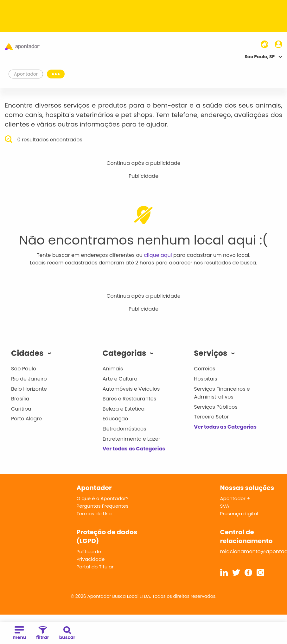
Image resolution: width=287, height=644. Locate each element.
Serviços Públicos (216, 407)
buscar (67, 633)
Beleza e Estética (124, 409)
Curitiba (21, 409)
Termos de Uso (94, 514)
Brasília (20, 399)
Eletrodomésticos (124, 429)
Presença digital (239, 514)
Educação (115, 419)
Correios (204, 369)
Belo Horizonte (29, 389)
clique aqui (158, 255)
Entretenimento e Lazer (131, 439)
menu (19, 633)
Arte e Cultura (120, 379)
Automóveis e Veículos (131, 389)
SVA (225, 506)
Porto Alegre (26, 419)
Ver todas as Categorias (134, 449)
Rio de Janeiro (29, 379)
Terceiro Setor (211, 417)
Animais (113, 369)
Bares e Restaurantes (129, 399)
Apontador (26, 74)
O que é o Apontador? (103, 498)
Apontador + (235, 498)
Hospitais (205, 379)
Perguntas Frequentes (103, 506)
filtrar (42, 633)
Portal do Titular (95, 567)
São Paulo (24, 369)
